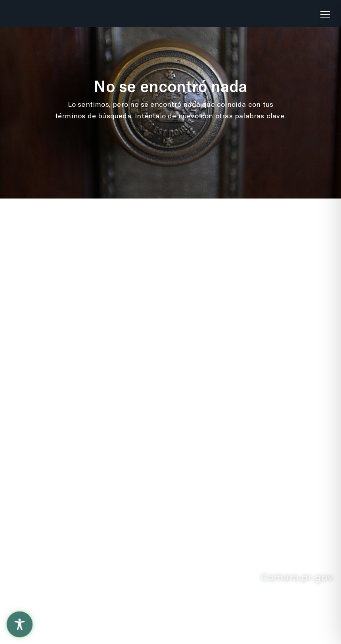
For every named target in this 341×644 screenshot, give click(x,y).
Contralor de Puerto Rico (154, 373)
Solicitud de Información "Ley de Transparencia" (263, 296)
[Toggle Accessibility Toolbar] (20, 624)
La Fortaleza (141, 335)
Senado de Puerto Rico (150, 398)
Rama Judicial (144, 352)
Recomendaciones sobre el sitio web (49, 296)
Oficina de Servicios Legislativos (154, 315)
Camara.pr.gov (297, 577)
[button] (325, 12)
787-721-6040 (62, 549)
